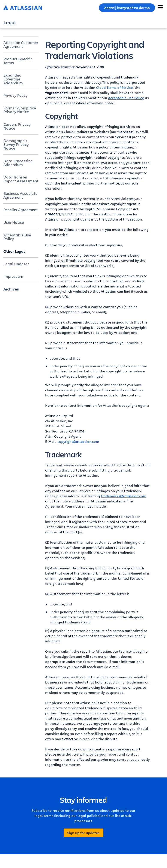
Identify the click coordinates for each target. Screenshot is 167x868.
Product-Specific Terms (18, 61)
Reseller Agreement (21, 210)
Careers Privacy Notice (17, 126)
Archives (11, 289)
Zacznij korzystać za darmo (127, 8)
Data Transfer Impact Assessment (21, 179)
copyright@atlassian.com (78, 441)
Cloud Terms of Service (114, 87)
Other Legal (14, 251)
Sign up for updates (83, 833)
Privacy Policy (16, 95)
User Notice (14, 222)
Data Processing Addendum (18, 163)
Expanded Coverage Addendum (13, 79)
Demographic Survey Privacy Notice (16, 144)
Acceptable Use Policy (17, 237)
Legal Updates (16, 264)
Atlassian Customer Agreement (21, 44)
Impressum (13, 276)
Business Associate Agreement (20, 195)
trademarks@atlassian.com (124, 496)
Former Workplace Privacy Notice (20, 110)
